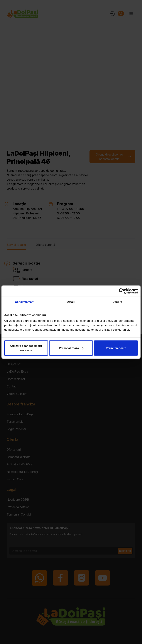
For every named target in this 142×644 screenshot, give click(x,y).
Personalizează (71, 348)
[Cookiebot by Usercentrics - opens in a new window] (122, 291)
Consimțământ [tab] (25, 302)
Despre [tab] (117, 302)
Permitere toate (116, 348)
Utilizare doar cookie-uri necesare (26, 348)
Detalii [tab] (71, 302)
